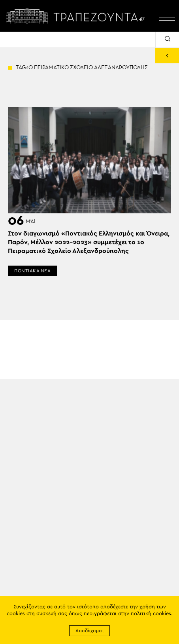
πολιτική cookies (151, 614)
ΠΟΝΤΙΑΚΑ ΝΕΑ (32, 271)
